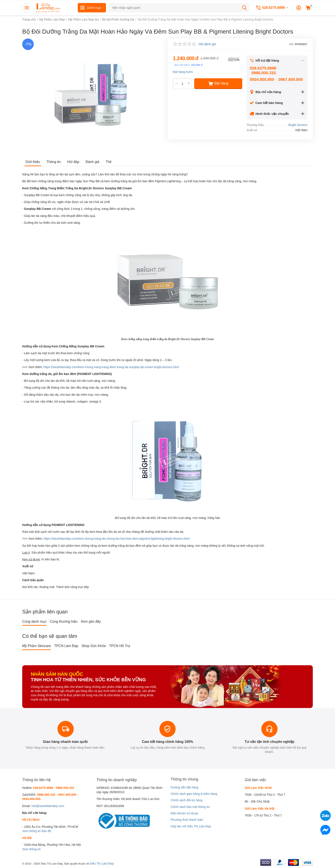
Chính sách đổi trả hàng (186, 800)
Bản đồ (46, 831)
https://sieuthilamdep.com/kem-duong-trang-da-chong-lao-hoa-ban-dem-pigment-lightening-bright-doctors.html (117, 539)
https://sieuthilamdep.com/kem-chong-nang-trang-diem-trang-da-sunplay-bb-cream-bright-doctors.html (111, 367)
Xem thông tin (31, 831)
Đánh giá (93, 162)
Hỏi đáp (73, 162)
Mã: (292, 44)
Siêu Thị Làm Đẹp (102, 864)
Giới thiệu (33, 162)
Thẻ (109, 162)
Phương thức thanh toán (187, 820)
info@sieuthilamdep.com (48, 806)
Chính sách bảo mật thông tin (190, 807)
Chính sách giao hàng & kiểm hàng (194, 794)
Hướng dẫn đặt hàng (184, 787)
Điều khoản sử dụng (184, 813)
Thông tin (54, 162)
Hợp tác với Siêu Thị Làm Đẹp (191, 826)
